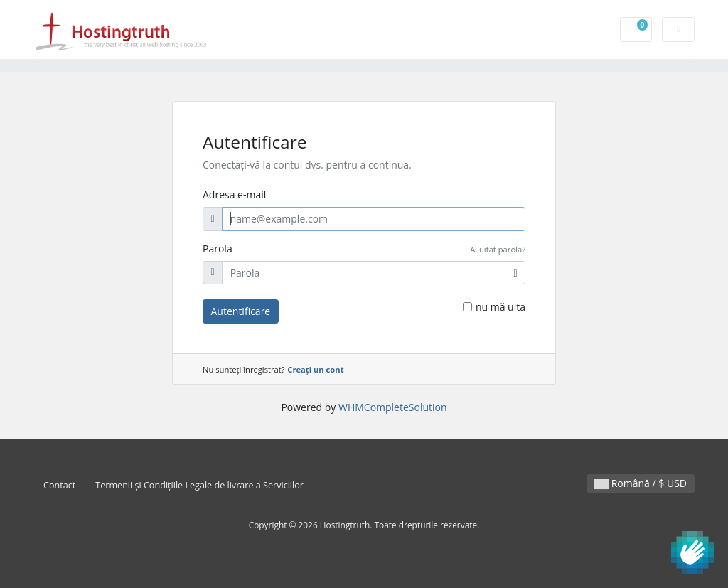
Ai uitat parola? (498, 249)
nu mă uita (500, 307)
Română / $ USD (641, 483)
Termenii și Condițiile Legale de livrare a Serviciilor (199, 485)
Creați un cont (315, 369)
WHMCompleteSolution (393, 407)
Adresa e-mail (234, 194)
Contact (59, 485)
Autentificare (241, 311)
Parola (218, 248)
